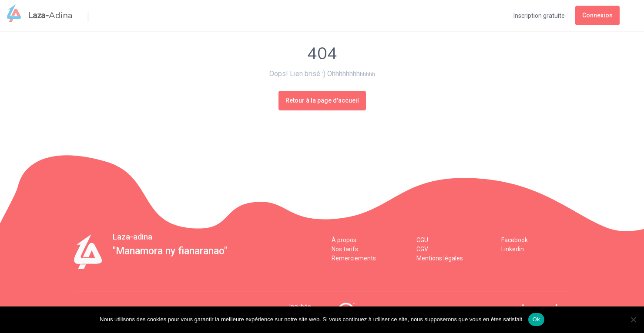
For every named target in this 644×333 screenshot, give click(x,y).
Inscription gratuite (539, 16)
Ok (536, 319)
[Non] (633, 320)
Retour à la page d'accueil (322, 100)
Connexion (597, 15)
